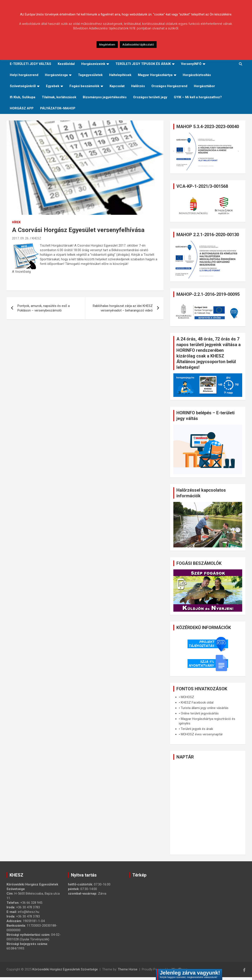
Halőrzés (138, 86)
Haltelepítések (120, 75)
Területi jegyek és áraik (197, 729)
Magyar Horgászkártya (155, 75)
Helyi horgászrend (24, 75)
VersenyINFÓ (191, 64)
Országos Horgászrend (169, 86)
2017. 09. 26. (21, 238)
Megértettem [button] (107, 45)
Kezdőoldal (66, 64)
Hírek (16, 222)
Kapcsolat (117, 86)
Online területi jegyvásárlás (200, 713)
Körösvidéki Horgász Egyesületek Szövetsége (65, 969)
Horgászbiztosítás (197, 75)
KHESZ (36, 238)
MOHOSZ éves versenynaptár (202, 734)
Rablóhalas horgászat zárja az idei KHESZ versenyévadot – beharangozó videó (123, 308)
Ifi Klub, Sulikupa (23, 97)
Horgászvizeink (93, 64)
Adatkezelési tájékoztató (138, 45)
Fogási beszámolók (84, 86)
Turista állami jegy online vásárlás (205, 708)
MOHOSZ (187, 697)
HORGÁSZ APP (22, 108)
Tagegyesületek (90, 75)
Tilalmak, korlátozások (59, 97)
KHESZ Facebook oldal (197, 702)
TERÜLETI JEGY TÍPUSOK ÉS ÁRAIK (143, 64)
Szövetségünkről (23, 86)
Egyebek (53, 86)
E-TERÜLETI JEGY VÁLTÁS (30, 64)
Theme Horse (128, 969)
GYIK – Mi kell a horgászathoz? (198, 97)
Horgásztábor (204, 86)
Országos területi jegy (150, 97)
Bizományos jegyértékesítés (105, 97)
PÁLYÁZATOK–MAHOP (58, 108)
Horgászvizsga (56, 75)
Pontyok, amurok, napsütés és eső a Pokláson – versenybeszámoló (44, 308)
